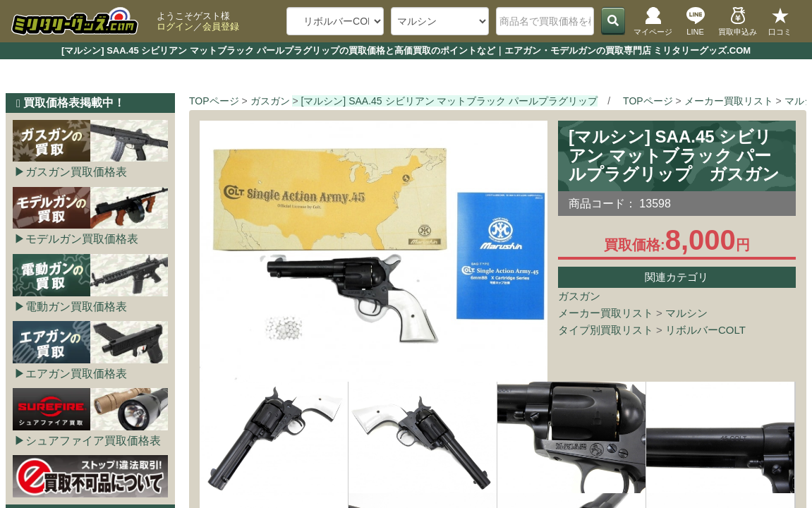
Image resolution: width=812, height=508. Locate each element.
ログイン (175, 26)
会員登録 (221, 26)
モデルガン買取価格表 (82, 239)
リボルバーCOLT (705, 330)
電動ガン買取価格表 (76, 307)
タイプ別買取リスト (606, 330)
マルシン (686, 313)
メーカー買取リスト (606, 313)
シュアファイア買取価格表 (93, 441)
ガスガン (579, 296)
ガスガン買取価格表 (76, 172)
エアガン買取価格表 (76, 374)
